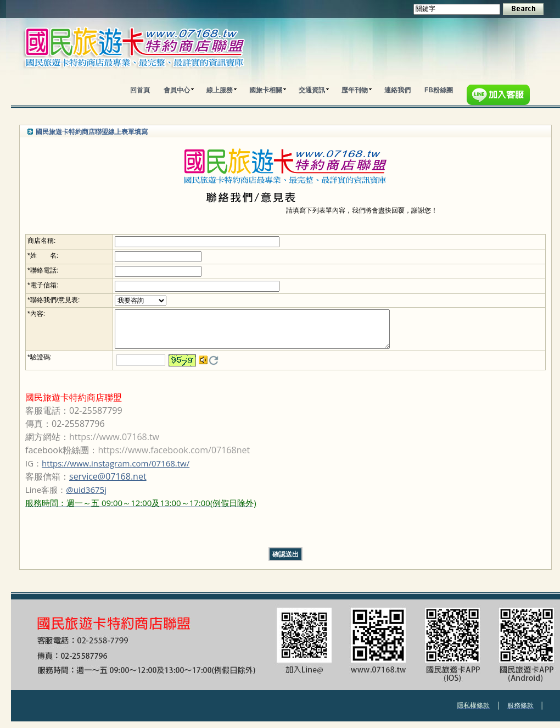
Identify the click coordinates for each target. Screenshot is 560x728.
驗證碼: (41, 364)
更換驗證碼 (210, 367)
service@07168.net (108, 483)
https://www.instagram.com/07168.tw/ (116, 470)
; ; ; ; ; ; (137, 301)
